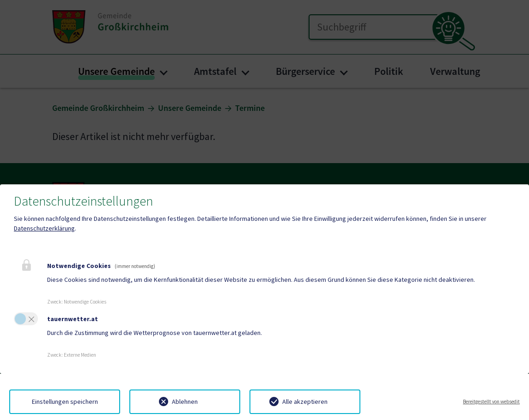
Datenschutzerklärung (44, 228)
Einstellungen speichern (65, 402)
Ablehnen (185, 402)
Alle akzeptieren (305, 402)
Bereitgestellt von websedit (491, 402)
